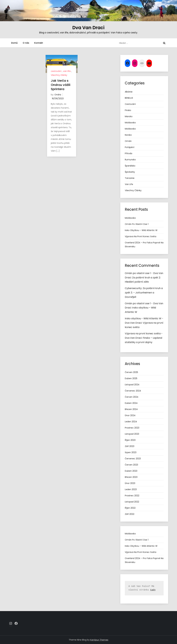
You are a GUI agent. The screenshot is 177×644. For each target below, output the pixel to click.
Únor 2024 (130, 415)
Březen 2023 (131, 477)
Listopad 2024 (132, 385)
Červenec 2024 (133, 391)
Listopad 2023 (132, 434)
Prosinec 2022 (132, 496)
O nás (26, 43)
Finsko (128, 110)
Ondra (58, 95)
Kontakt (39, 43)
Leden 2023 (131, 489)
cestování (56, 71)
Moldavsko (130, 123)
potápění (130, 147)
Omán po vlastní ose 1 (137, 224)
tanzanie (130, 178)
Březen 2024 (131, 409)
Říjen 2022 (130, 508)
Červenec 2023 (133, 459)
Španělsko (130, 166)
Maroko (129, 116)
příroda (129, 153)
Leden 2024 (131, 422)
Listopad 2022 (132, 502)
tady (153, 590)
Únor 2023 (130, 483)
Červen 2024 (132, 397)
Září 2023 (130, 446)
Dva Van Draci (88, 28)
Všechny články (59, 75)
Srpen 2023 (131, 452)
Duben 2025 (131, 378)
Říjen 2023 (130, 440)
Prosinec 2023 (132, 428)
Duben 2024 (131, 403)
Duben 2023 (131, 471)
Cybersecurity (133, 288)
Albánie (129, 92)
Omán (128, 141)
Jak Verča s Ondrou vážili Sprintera (61, 85)
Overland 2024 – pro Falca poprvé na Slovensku (144, 245)
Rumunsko (130, 160)
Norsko (128, 135)
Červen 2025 (131, 372)
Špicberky (130, 172)
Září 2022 (130, 514)
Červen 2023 (131, 465)
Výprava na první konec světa (141, 236)
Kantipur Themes (99, 640)
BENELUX (129, 98)
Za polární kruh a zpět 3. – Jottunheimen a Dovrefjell (144, 293)
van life (67, 71)
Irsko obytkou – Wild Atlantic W (141, 230)
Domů (14, 43)
